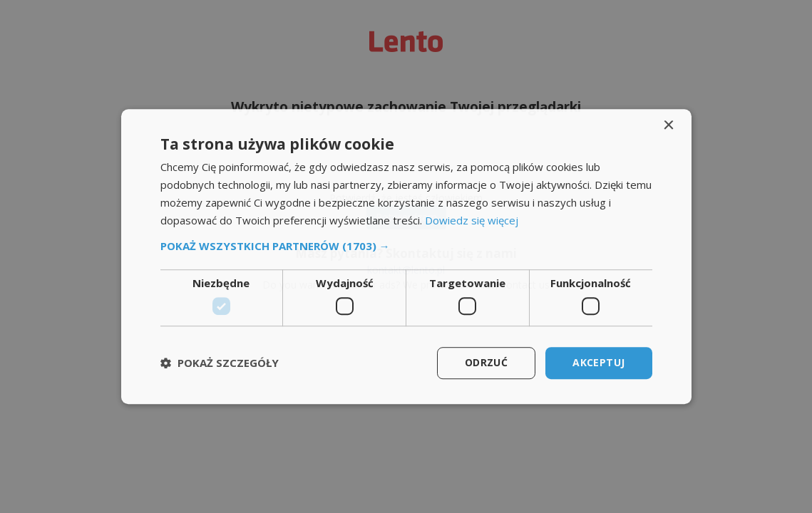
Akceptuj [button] (598, 362)
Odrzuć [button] (486, 362)
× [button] (668, 126)
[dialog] (406, 256)
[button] (406, 247)
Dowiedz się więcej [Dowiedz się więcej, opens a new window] (472, 220)
